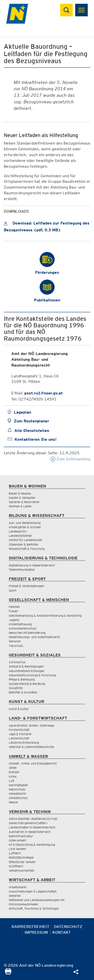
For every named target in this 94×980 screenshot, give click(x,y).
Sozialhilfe (16, 688)
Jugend (14, 620)
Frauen (13, 611)
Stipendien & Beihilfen (24, 544)
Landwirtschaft (19, 738)
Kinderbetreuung (20, 624)
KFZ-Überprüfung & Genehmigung (32, 845)
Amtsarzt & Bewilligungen (26, 666)
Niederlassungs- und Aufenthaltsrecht (34, 637)
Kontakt (62, 932)
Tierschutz (16, 646)
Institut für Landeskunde (25, 540)
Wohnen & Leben (20, 506)
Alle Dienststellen (32, 431)
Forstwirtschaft (19, 730)
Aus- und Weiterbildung (25, 523)
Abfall (13, 768)
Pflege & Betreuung (22, 679)
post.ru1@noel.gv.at (43, 393)
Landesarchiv (18, 531)
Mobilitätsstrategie (21, 857)
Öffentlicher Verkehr (22, 862)
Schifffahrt (16, 866)
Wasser (14, 802)
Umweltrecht (17, 794)
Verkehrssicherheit (21, 871)
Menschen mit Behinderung (27, 633)
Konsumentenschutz (23, 628)
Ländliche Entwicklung (24, 743)
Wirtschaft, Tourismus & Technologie (34, 908)
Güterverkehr (18, 840)
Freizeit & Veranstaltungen (26, 586)
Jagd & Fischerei (20, 734)
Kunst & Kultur (19, 709)
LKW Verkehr (18, 849)
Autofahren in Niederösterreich (30, 832)
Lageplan (22, 412)
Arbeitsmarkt (18, 887)
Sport (13, 590)
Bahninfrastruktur (21, 836)
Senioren (15, 641)
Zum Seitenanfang (70, 459)
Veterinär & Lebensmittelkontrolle (31, 747)
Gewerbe (15, 896)
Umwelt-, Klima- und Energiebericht (33, 763)
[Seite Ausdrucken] (8, 973)
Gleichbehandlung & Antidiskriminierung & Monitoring (45, 616)
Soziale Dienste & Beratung (27, 684)
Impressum (36, 932)
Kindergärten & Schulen (25, 527)
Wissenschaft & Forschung (27, 549)
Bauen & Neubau (20, 493)
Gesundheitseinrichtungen (27, 671)
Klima (13, 776)
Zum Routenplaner (31, 421)
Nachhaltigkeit (18, 785)
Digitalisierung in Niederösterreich (32, 565)
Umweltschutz (18, 798)
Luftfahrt (15, 853)
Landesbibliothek (20, 536)
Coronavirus (17, 662)
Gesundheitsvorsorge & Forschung (32, 675)
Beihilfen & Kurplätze (23, 692)
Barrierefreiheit (30, 927)
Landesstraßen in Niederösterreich (32, 827)
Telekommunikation (22, 570)
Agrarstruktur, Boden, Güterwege (31, 725)
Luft (12, 781)
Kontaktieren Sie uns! (35, 439)
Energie (14, 772)
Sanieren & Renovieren (24, 502)
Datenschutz (68, 927)
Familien (14, 607)
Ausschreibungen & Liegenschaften (33, 891)
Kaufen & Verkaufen (22, 498)
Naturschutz (17, 789)
